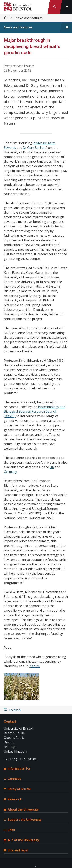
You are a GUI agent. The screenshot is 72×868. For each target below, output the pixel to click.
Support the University (23, 820)
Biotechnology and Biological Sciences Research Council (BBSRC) (34, 411)
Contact (10, 721)
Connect (12, 779)
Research (13, 799)
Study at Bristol (17, 789)
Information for (17, 768)
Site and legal (16, 850)
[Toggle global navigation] (67, 7)
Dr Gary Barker (34, 148)
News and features (29, 18)
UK (52, 467)
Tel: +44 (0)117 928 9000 (21, 759)
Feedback (15, 710)
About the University (21, 809)
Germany (10, 472)
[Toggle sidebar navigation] (67, 27)
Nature (35, 666)
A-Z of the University (21, 840)
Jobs (9, 830)
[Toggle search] (55, 7)
